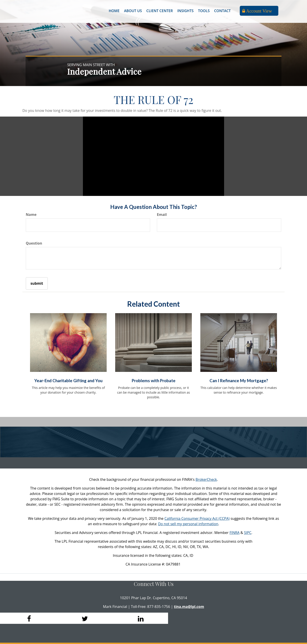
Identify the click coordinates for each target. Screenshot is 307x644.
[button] (133, 11)
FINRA (235, 533)
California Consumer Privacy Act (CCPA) (197, 518)
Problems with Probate (154, 381)
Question (34, 243)
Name (31, 215)
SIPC (248, 533)
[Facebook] (28, 618)
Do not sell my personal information (188, 524)
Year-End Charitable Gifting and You (68, 381)
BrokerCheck (206, 479)
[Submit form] (37, 283)
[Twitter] (84, 618)
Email (162, 215)
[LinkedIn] (140, 618)
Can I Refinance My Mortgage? (239, 381)
